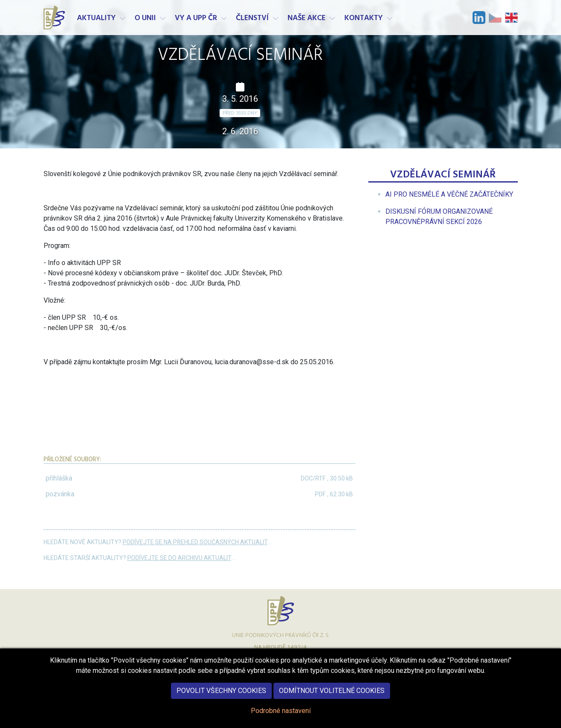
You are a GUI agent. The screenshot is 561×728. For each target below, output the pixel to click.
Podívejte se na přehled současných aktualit (195, 542)
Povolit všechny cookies (221, 698)
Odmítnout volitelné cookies (332, 698)
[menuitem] (449, 194)
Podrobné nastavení (281, 718)
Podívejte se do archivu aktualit (179, 558)
